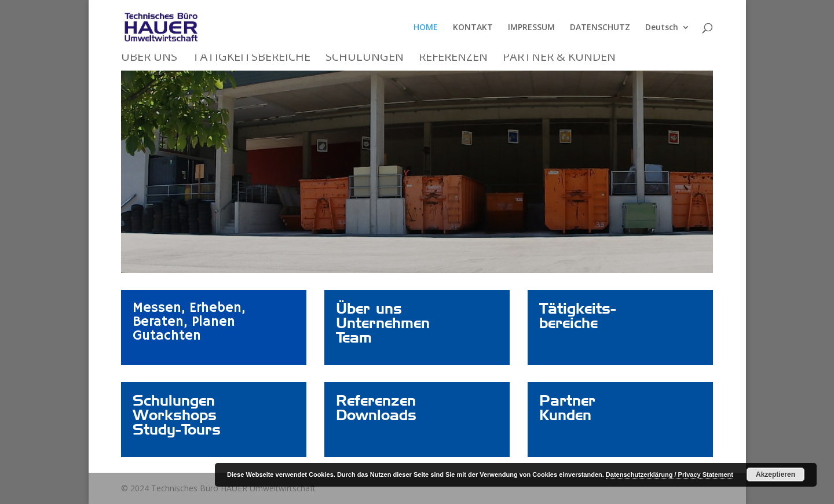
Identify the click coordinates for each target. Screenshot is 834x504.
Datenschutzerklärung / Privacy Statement (670, 474)
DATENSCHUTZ (600, 28)
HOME (426, 28)
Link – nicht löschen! (378, 308)
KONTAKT (473, 28)
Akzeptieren (776, 474)
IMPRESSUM (531, 28)
